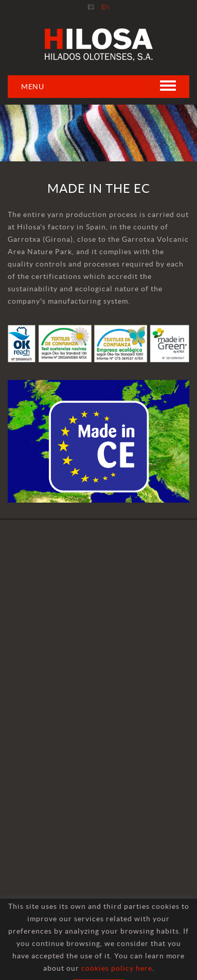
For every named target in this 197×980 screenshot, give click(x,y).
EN (106, 7)
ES (91, 7)
